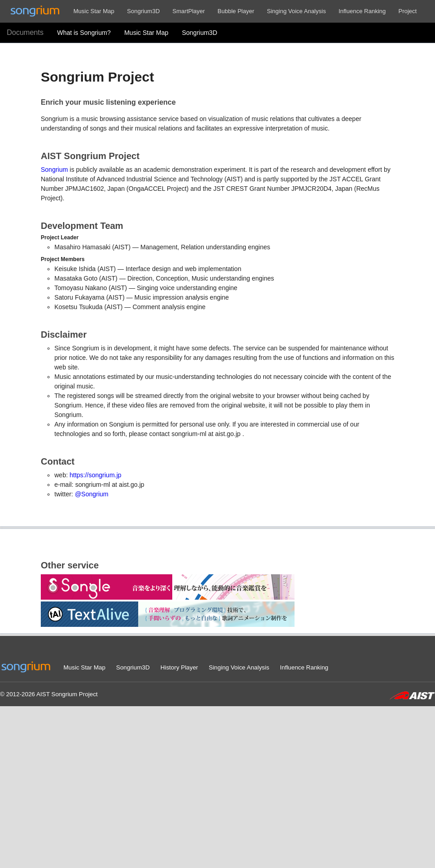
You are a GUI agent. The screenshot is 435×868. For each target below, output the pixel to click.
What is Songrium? (84, 33)
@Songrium (92, 494)
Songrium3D (143, 11)
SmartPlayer (189, 11)
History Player (179, 667)
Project (407, 11)
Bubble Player (236, 11)
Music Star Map (94, 11)
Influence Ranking (362, 11)
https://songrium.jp (95, 475)
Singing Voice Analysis (296, 11)
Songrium (54, 170)
